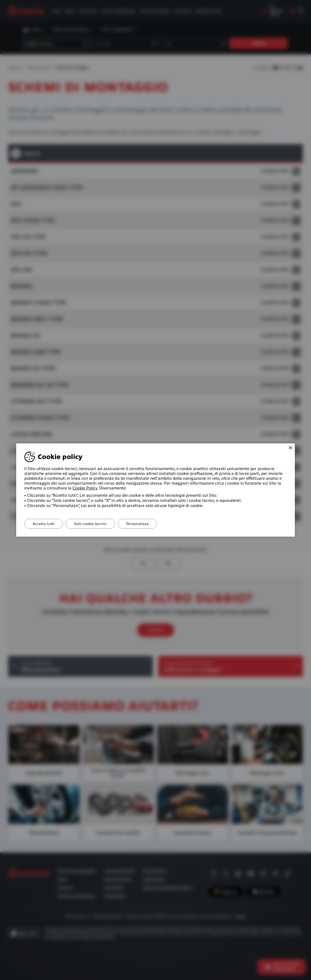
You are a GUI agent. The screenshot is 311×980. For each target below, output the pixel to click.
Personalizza (137, 524)
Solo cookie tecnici (90, 524)
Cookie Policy (85, 488)
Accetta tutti (44, 524)
